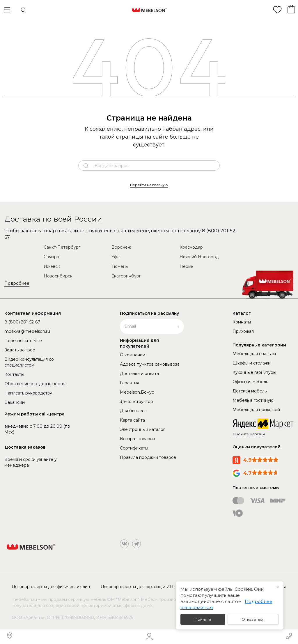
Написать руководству (28, 393)
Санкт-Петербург (62, 247)
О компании (133, 355)
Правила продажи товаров (148, 457)
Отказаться (253, 619)
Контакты (14, 374)
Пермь (186, 266)
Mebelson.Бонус (137, 392)
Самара (51, 257)
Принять (203, 619)
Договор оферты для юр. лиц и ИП (137, 587)
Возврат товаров (138, 439)
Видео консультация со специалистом (29, 362)
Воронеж (121, 247)
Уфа (116, 257)
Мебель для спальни (254, 354)
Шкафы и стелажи (252, 363)
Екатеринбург (126, 276)
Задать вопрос (20, 350)
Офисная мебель (250, 382)
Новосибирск (58, 276)
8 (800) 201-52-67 (22, 322)
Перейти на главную (149, 185)
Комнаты (242, 322)
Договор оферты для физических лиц (51, 587)
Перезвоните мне (23, 341)
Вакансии (15, 402)
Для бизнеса (133, 411)
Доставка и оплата (139, 374)
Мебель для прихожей (256, 410)
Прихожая (243, 331)
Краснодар (191, 247)
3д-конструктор (136, 401)
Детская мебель (250, 391)
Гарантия (130, 383)
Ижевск (52, 266)
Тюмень (120, 266)
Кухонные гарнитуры (254, 372)
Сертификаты (134, 448)
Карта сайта (132, 420)
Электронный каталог (142, 429)
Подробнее (17, 283)
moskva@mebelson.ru (27, 331)
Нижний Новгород (199, 257)
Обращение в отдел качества (36, 384)
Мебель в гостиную (253, 400)
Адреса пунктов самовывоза (150, 364)
